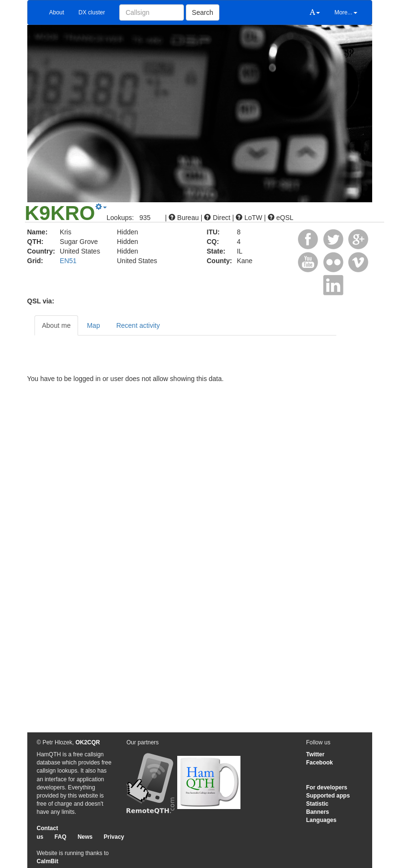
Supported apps (328, 796)
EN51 (68, 261)
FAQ (61, 837)
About (57, 12)
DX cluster (92, 12)
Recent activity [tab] (138, 325)
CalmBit (48, 861)
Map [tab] (93, 325)
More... (346, 12)
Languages (321, 820)
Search (203, 12)
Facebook (319, 763)
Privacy (114, 837)
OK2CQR (87, 742)
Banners (318, 812)
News (85, 837)
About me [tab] (57, 325)
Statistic (317, 804)
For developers (327, 787)
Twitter (315, 754)
